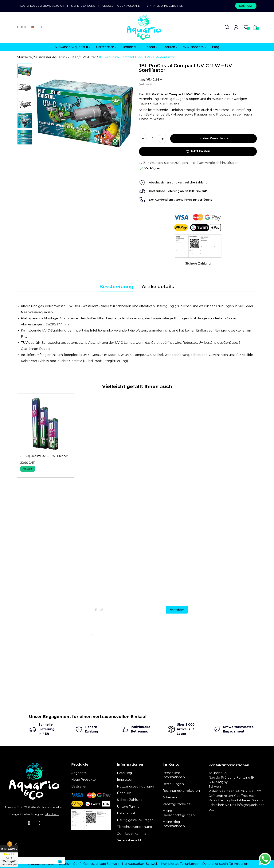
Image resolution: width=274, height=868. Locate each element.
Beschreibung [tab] (116, 287)
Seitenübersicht (129, 840)
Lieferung (125, 773)
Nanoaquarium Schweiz (140, 864)
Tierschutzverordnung (135, 827)
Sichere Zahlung (83, 6)
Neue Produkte (84, 780)
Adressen (170, 797)
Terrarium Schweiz (40, 864)
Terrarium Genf (69, 864)
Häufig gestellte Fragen (135, 820)
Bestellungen (173, 784)
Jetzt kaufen (198, 151)
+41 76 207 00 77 (248, 791)
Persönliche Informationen (174, 775)
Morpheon (52, 814)
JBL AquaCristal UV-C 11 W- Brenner (44, 456)
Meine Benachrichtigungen (179, 813)
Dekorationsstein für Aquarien (225, 864)
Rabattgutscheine (177, 804)
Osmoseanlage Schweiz (101, 864)
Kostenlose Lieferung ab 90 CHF (44, 6)
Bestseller (79, 786)
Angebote (79, 773)
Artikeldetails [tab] (158, 287)
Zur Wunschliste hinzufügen (163, 163)
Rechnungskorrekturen (181, 791)
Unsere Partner (129, 807)
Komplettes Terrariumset (180, 864)
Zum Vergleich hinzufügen (215, 163)
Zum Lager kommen (133, 833)
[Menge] (153, 139)
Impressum (126, 780)
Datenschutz (127, 813)
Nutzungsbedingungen (135, 786)
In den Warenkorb (214, 138)
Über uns (124, 793)
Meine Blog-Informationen (174, 824)
